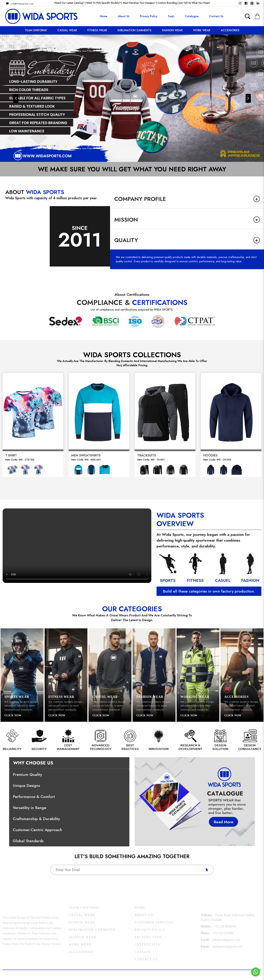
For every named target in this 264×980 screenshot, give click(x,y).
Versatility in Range (29, 808)
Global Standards (28, 841)
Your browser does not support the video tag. (77, 546)
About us (124, 16)
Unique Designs (26, 785)
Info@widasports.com (22, 4)
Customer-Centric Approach (37, 830)
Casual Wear (67, 30)
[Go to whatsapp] (256, 972)
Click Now (13, 715)
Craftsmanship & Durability (36, 819)
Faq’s (171, 16)
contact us (216, 16)
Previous (16, 98)
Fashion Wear (172, 30)
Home (104, 16)
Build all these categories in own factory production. (209, 591)
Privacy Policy (149, 16)
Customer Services (154, 922)
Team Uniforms (36, 30)
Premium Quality (27, 774)
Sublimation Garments (134, 30)
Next (248, 98)
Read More (223, 822)
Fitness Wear (97, 30)
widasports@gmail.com (227, 946)
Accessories (230, 30)
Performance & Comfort (34, 797)
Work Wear (202, 30)
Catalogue (192, 16)
